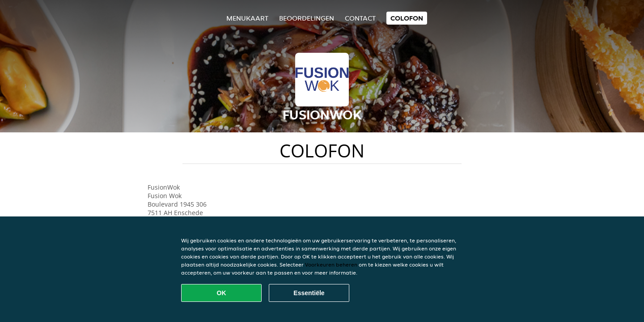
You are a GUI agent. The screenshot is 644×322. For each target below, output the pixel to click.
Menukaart (247, 18)
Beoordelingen (307, 18)
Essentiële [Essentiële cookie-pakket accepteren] (309, 293)
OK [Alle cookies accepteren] (222, 293)
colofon (407, 18)
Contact (360, 18)
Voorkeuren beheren (331, 265)
